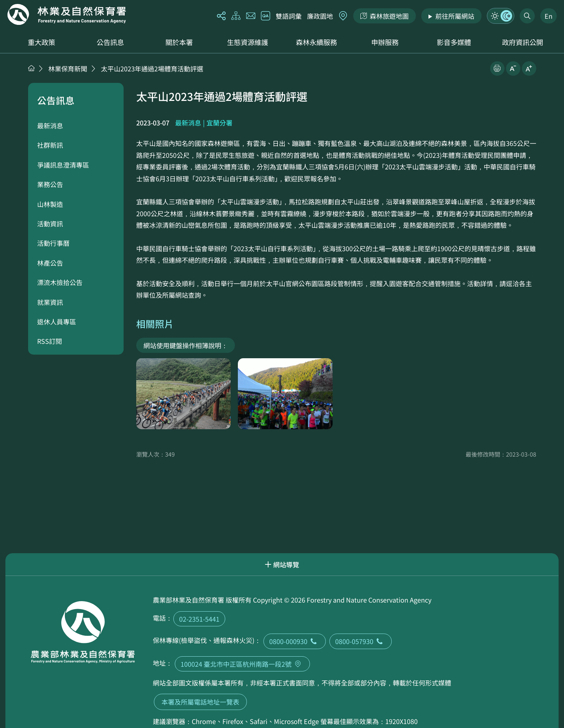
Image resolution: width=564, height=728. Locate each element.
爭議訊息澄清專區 (63, 165)
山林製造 (50, 204)
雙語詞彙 (289, 16)
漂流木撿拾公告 (60, 282)
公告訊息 (110, 42)
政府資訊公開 (523, 42)
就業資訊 (50, 302)
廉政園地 (320, 16)
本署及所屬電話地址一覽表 (200, 702)
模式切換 (501, 16)
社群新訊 (50, 145)
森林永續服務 (316, 42)
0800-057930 (361, 641)
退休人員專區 (57, 321)
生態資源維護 (248, 42)
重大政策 (41, 42)
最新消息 (50, 125)
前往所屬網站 (455, 16)
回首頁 (67, 14)
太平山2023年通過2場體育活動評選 (152, 68)
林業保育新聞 (68, 68)
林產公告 (50, 263)
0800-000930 (295, 641)
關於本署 (179, 42)
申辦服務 (385, 42)
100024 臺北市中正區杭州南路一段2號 (242, 664)
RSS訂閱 (50, 341)
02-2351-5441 (199, 619)
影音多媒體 (454, 42)
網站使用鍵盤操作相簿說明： (186, 345)
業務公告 (50, 184)
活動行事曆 (53, 243)
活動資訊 (50, 223)
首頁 (31, 68)
